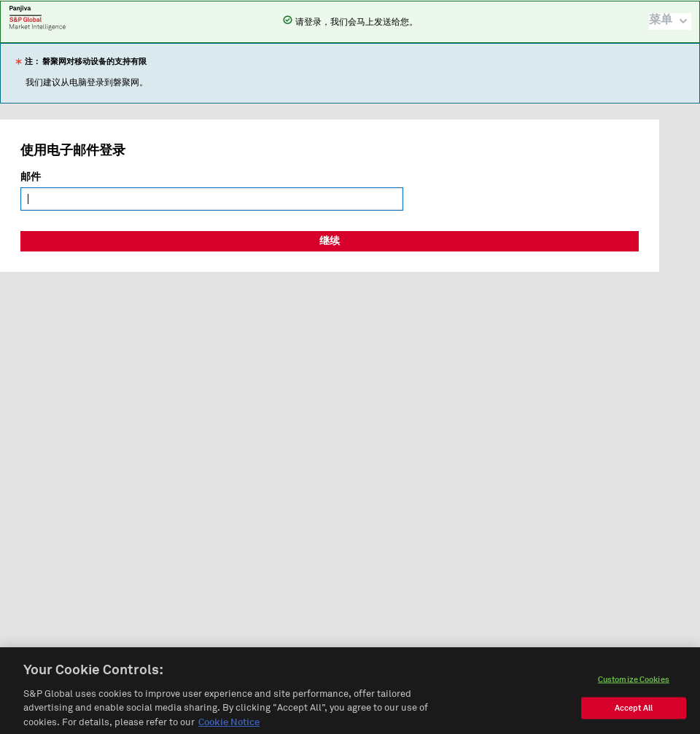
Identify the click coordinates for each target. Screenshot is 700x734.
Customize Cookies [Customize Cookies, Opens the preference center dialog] (634, 684)
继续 (330, 241)
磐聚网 (38, 17)
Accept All (634, 712)
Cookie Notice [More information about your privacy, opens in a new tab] (229, 728)
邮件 (31, 177)
